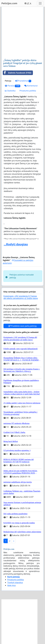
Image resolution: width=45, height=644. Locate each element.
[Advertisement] (22, 33)
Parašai (13, 86)
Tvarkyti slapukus (15, 582)
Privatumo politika (28, 91)
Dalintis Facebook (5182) (17, 73)
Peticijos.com (9, 3)
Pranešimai (23, 81)
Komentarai (31, 86)
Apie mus (12, 585)
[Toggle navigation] (40, 3)
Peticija (8, 81)
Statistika (10, 91)
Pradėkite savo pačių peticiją (22, 326)
